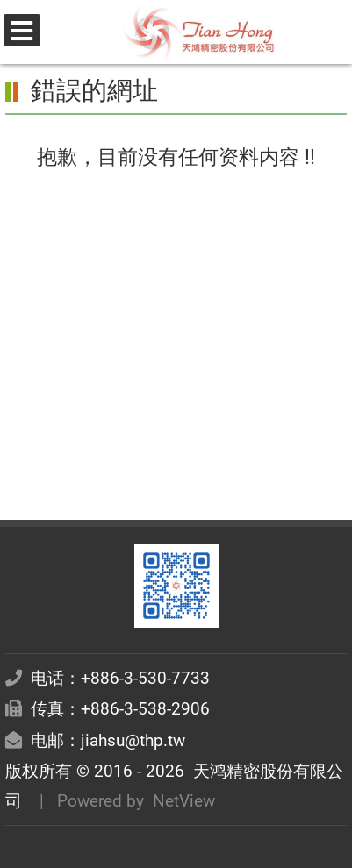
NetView (184, 801)
